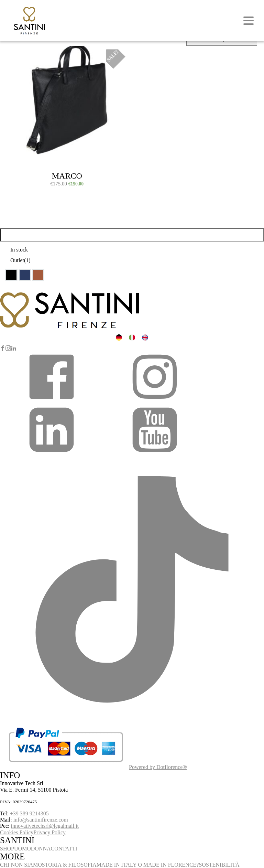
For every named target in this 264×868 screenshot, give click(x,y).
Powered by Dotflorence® (158, 767)
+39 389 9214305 (29, 813)
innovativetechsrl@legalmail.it (45, 826)
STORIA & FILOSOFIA (69, 865)
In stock (19, 250)
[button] (52, 401)
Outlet (20, 260)
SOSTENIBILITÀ (219, 865)
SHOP (7, 849)
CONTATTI (64, 849)
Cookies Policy (17, 832)
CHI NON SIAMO (21, 865)
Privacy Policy (49, 832)
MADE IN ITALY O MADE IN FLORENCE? (148, 865)
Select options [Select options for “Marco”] (23, 54)
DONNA (41, 849)
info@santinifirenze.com (41, 820)
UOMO (23, 849)
